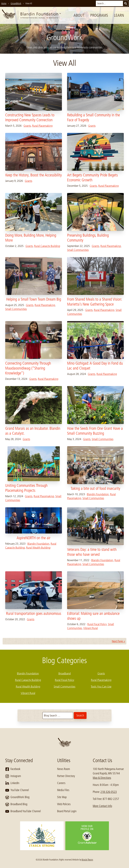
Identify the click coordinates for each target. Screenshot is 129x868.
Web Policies (64, 804)
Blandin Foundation (98, 494)
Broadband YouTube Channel (23, 811)
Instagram (13, 776)
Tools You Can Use (101, 687)
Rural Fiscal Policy (97, 624)
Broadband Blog (16, 804)
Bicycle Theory (87, 860)
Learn (119, 15)
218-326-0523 (109, 792)
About (79, 15)
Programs (99, 15)
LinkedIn (12, 783)
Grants (27, 126)
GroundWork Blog (17, 797)
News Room (64, 769)
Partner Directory (66, 776)
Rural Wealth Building (38, 548)
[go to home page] (31, 15)
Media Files (63, 790)
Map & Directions (102, 778)
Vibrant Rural (91, 628)
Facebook (13, 769)
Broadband (65, 673)
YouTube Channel (17, 790)
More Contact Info (102, 806)
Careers (61, 783)
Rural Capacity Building (47, 246)
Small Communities (78, 250)
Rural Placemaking (42, 126)
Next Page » (118, 641)
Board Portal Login (67, 811)
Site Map (62, 797)
